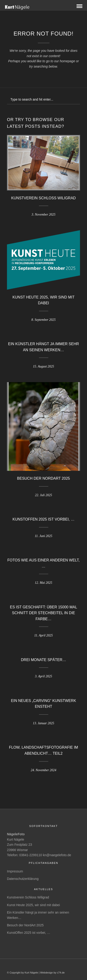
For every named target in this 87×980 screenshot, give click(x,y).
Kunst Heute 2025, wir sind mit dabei (33, 905)
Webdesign (47, 973)
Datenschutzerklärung (23, 879)
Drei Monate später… (43, 660)
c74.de (61, 973)
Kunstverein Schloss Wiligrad (43, 198)
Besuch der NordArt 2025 (44, 478)
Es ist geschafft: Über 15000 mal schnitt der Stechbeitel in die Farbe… (44, 613)
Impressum (15, 871)
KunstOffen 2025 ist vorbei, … (43, 519)
